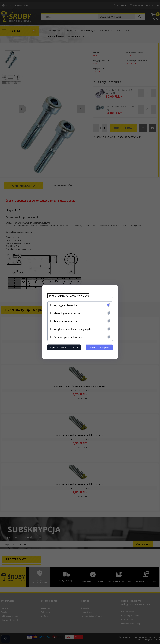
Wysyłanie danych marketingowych (72, 329)
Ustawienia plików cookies (68, 296)
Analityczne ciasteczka (65, 321)
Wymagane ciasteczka (65, 305)
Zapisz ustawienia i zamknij (64, 347)
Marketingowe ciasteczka (67, 313)
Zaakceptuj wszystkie (99, 347)
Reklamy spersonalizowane (68, 337)
